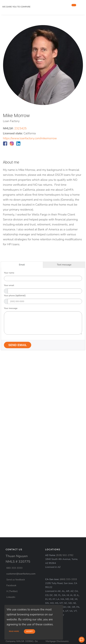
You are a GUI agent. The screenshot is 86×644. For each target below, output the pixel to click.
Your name (9, 273)
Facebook (11, 585)
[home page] (24, 3)
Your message (11, 308)
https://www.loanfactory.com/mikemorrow (30, 138)
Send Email (18, 345)
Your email (9, 285)
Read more (14, 631)
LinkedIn (11, 597)
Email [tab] (22, 265)
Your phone (15, 296)
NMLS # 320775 (18, 562)
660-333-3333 (15, 568)
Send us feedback (16, 580)
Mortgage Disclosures (57, 641)
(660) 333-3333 (68, 579)
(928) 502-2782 (65, 555)
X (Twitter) (12, 591)
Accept (30, 631)
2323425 (20, 128)
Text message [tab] (64, 265)
